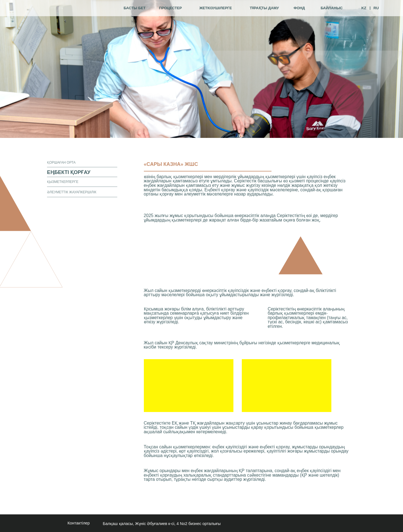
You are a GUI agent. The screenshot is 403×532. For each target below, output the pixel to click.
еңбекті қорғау (69, 172)
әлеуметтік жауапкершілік (72, 192)
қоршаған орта (61, 163)
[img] (67, 8)
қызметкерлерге (63, 182)
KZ (364, 8)
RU (376, 8)
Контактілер (79, 523)
